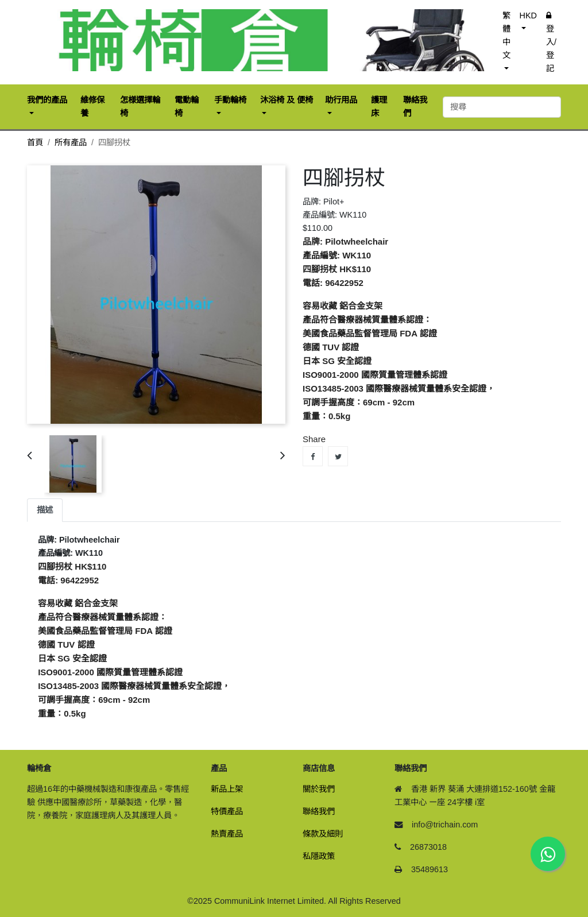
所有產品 (71, 142)
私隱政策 (319, 856)
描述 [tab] (45, 510)
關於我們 (319, 789)
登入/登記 (551, 42)
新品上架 (227, 789)
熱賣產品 (227, 834)
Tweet (338, 456)
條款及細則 (323, 834)
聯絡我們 (319, 811)
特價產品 (227, 811)
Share (313, 456)
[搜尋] (502, 107)
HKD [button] (528, 16)
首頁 (35, 142)
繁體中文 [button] (506, 35)
